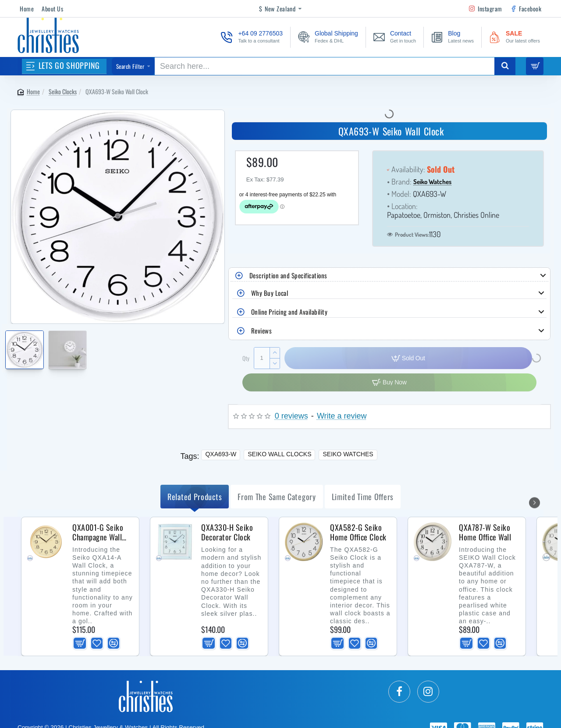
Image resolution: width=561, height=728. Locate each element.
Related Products (195, 497)
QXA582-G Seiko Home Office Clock (358, 533)
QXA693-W (221, 454)
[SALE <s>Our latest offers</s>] (515, 37)
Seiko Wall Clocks (279, 454)
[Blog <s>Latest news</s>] (453, 37)
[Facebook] (526, 9)
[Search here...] (505, 66)
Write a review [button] (342, 416)
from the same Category (277, 497)
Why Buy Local (270, 293)
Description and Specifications (288, 275)
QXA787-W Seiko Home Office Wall (485, 533)
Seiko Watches (432, 182)
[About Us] (52, 9)
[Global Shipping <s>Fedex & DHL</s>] (328, 37)
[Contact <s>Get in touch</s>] (395, 37)
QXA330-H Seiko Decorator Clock (227, 533)
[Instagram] (486, 9)
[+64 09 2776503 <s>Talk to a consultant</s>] (252, 37)
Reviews (262, 330)
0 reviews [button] (291, 416)
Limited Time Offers (363, 497)
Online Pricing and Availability (289, 312)
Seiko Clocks (63, 91)
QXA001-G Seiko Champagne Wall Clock (98, 533)
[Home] (27, 9)
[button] (228, 345)
